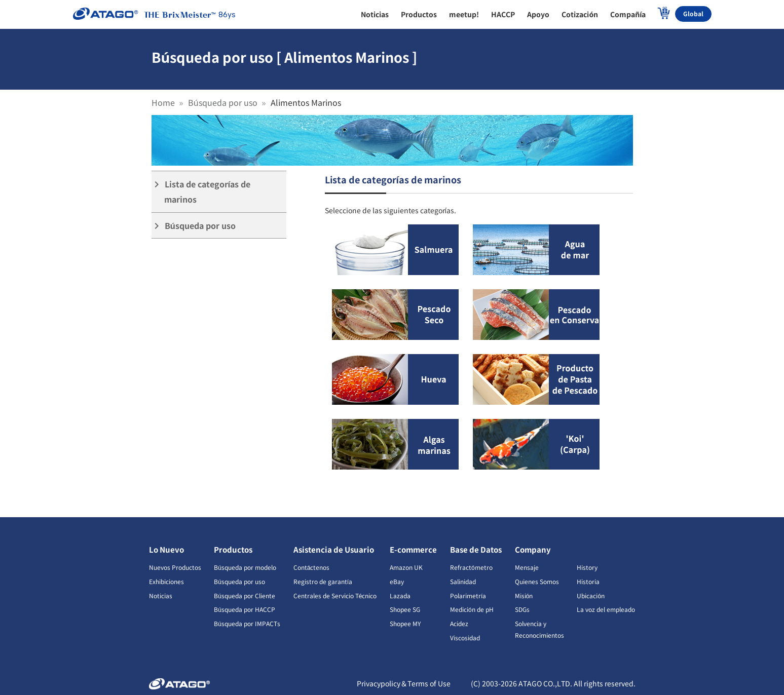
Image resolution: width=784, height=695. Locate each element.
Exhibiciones (166, 581)
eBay (397, 581)
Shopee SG (405, 609)
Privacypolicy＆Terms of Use (404, 683)
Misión (524, 595)
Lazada (400, 595)
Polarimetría (468, 595)
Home (163, 102)
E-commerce (413, 549)
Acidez (459, 623)
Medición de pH (472, 609)
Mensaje (527, 567)
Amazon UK (406, 567)
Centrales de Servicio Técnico (335, 595)
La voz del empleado (606, 609)
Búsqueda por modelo (245, 567)
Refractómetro (471, 567)
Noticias (161, 595)
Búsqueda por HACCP (245, 609)
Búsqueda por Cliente (245, 595)
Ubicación (591, 595)
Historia (588, 581)
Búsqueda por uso (223, 102)
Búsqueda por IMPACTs (247, 623)
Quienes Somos (537, 581)
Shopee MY (405, 623)
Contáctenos (312, 567)
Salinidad (463, 581)
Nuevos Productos (175, 567)
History (587, 567)
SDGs (522, 609)
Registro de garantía (323, 581)
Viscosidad (465, 638)
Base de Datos (476, 549)
